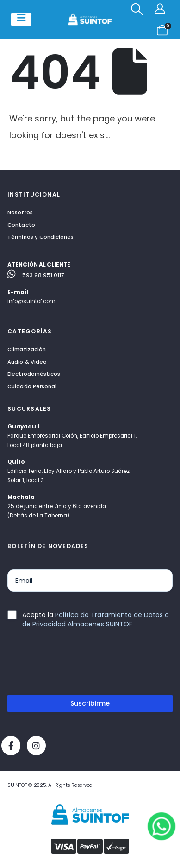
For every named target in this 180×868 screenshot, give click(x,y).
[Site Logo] (90, 19)
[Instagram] (36, 745)
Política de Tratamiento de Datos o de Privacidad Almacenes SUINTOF (96, 619)
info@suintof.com (31, 301)
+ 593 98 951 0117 (36, 275)
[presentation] (78, 665)
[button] (137, 9)
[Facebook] (11, 745)
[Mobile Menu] (21, 19)
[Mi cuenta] (161, 9)
